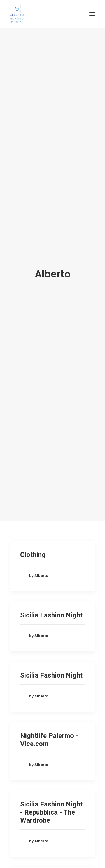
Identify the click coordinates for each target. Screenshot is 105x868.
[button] (92, 14)
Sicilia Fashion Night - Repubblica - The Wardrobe (51, 699)
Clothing (33, 442)
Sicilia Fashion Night (51, 502)
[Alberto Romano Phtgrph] (53, 14)
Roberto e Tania (44, 768)
